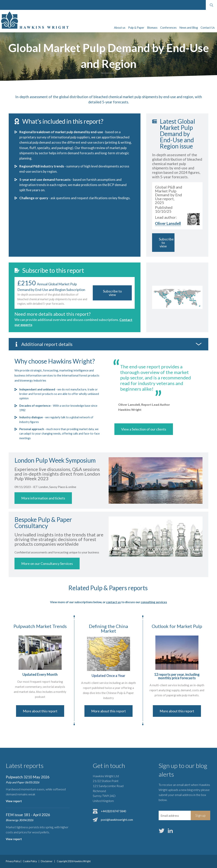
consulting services (154, 602)
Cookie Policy (30, 861)
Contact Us (208, 28)
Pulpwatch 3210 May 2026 (28, 777)
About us (120, 28)
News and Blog (189, 28)
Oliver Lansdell (168, 223)
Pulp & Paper (136, 28)
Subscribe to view (166, 243)
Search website (211, 5)
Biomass (152, 28)
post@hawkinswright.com (117, 820)
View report (14, 801)
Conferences (168, 28)
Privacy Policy (13, 861)
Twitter (162, 831)
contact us (113, 602)
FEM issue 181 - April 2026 (28, 815)
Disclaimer (47, 861)
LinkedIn (170, 831)
